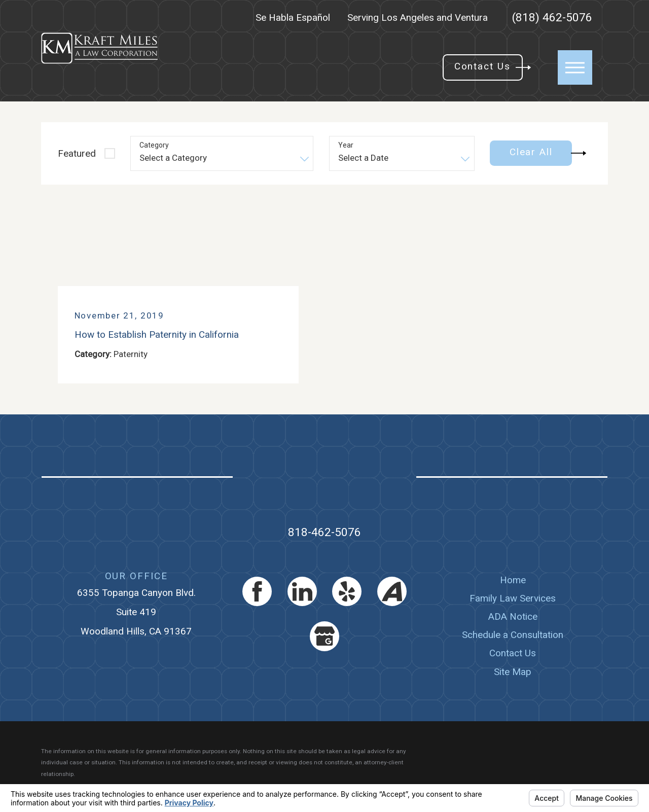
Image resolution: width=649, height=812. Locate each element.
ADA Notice (513, 616)
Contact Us (513, 653)
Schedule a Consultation (513, 635)
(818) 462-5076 (552, 18)
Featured (77, 153)
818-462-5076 (324, 532)
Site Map (513, 672)
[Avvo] (392, 591)
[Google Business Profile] (324, 636)
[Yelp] (347, 591)
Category (154, 145)
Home (513, 580)
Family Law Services (513, 598)
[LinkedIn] (302, 591)
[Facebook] (257, 591)
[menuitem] (513, 580)
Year (346, 145)
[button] (575, 67)
